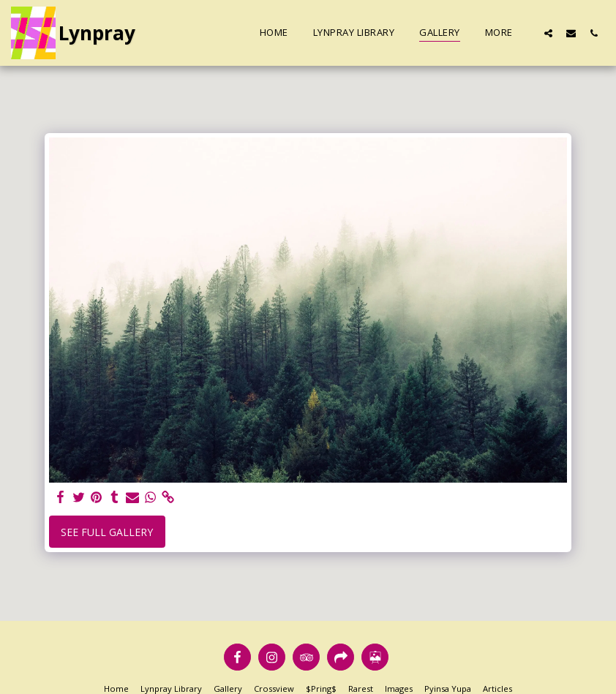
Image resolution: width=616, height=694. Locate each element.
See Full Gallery (107, 532)
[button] (548, 33)
